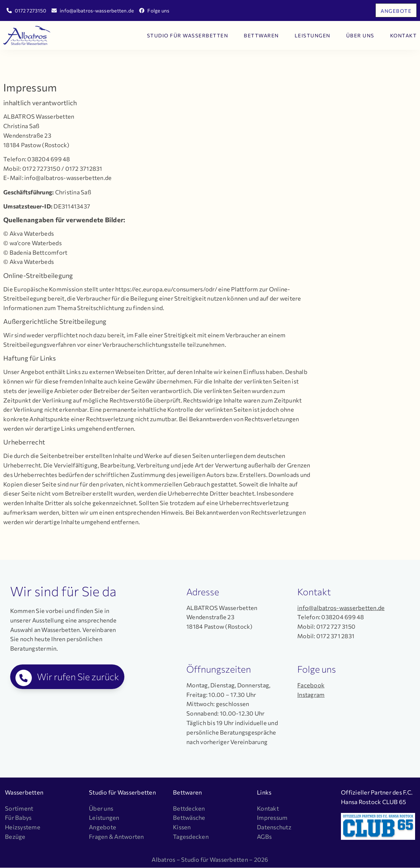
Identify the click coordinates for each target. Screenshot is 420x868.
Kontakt (404, 35)
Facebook (311, 685)
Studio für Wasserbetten (188, 35)
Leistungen (313, 35)
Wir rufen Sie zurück (78, 677)
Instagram (311, 695)
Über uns (360, 35)
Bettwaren (261, 35)
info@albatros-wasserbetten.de (341, 608)
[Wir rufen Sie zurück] (24, 678)
